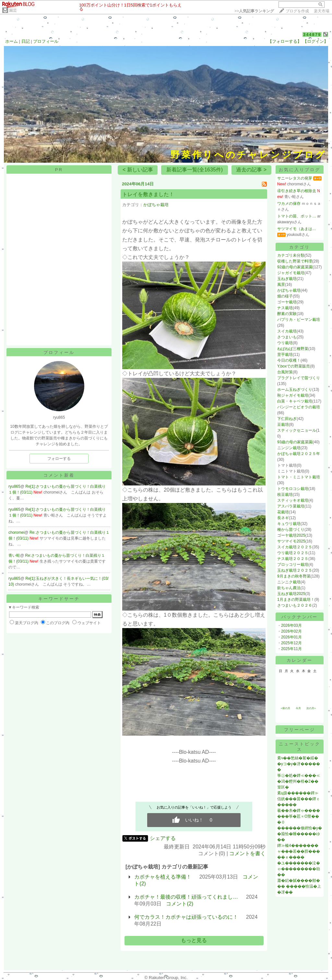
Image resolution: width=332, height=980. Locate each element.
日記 (26, 41)
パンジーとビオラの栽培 (299, 407)
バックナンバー (300, 617)
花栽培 (283, 512)
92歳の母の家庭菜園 (295, 267)
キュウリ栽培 (289, 524)
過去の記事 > (251, 170)
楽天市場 (322, 11)
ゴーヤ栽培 (287, 302)
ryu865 (14, 486)
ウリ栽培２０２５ (293, 553)
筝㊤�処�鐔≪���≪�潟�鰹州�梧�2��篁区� (299, 781)
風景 (281, 285)
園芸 (13, 10)
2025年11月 (291, 649)
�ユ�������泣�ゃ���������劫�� (299, 869)
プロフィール (46, 41)
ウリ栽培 (285, 343)
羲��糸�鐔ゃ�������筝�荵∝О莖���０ (299, 816)
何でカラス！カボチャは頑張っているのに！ (186, 917)
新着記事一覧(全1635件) (195, 170)
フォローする (59, 459)
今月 (298, 708)
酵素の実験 (287, 314)
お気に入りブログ (300, 170)
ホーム (12, 41)
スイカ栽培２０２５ (295, 547)
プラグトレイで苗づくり (299, 378)
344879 (312, 35)
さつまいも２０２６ (295, 605)
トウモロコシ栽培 (293, 489)
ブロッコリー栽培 (293, 565)
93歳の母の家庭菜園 (295, 442)
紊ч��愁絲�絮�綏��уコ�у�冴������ (299, 764)
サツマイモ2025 (291, 541)
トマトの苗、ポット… (297, 216)
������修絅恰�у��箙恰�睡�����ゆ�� (300, 834)
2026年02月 (291, 631)
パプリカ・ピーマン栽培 (299, 320)
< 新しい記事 (138, 170)
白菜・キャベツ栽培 (295, 401)
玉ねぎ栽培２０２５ (295, 570)
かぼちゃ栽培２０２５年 (299, 454)
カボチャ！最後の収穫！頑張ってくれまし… (186, 897)
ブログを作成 (297, 11)
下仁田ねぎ (287, 419)
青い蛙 (14, 555)
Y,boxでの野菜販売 (294, 366)
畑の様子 (285, 296)
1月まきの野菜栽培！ (296, 600)
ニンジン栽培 (289, 448)
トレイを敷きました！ (148, 194)
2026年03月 (291, 625)
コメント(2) (180, 904)
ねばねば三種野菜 (293, 349)
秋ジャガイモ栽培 (293, 395)
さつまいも (287, 337)
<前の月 (285, 708)
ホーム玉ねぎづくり (295, 390)
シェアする (163, 838)
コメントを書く (247, 853)
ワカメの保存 (289, 204)
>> (254, 11)
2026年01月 (291, 637)
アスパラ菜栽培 (291, 506)
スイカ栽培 (287, 331)
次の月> (311, 708)
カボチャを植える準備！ (163, 877)
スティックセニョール (297, 430)
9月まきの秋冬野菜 (294, 576)
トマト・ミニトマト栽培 (299, 477)
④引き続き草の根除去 (297, 191)
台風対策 (285, 372)
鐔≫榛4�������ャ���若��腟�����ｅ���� (299, 851)
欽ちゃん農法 (289, 588)
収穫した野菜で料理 (295, 261)
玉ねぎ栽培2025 (291, 594)
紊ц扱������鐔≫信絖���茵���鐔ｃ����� (299, 799)
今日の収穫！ (289, 360)
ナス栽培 (285, 308)
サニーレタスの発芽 (295, 178)
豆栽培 (283, 425)
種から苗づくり (291, 530)
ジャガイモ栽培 (291, 273)
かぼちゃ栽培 (156, 205)
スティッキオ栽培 (293, 500)
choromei (16, 532)
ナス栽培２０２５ (293, 559)
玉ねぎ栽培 (287, 279)
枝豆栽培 (285, 495)
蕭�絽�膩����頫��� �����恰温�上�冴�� (299, 886)
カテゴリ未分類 (291, 255)
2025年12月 (291, 643)
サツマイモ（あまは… (297, 229)
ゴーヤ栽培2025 (291, 535)
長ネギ (283, 518)
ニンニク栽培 (289, 582)
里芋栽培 (285, 355)
